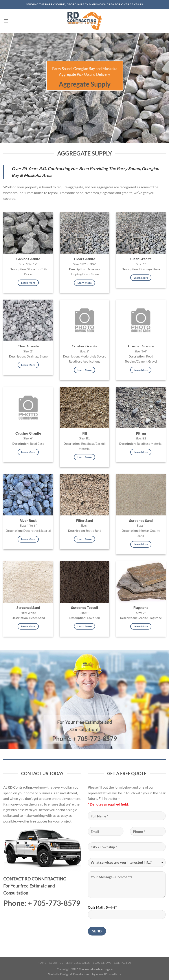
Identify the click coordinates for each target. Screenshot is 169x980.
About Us (56, 963)
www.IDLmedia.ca (109, 974)
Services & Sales (78, 963)
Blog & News (102, 963)
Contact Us (123, 963)
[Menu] (6, 21)
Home (42, 963)
